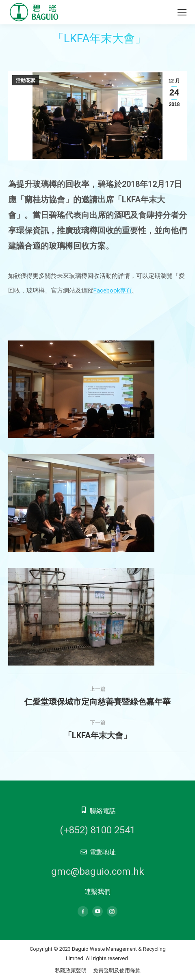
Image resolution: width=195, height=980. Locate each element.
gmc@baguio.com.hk (98, 872)
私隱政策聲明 (71, 970)
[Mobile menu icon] (182, 12)
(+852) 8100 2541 (97, 830)
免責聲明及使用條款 (117, 970)
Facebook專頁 (113, 291)
